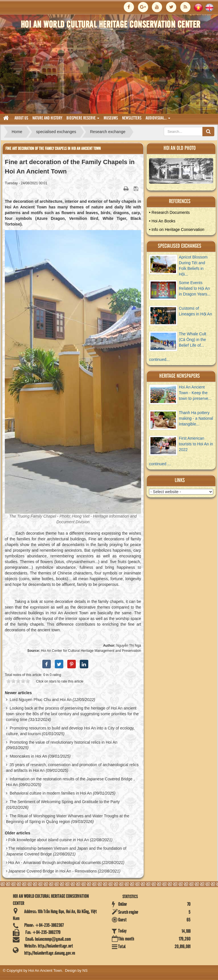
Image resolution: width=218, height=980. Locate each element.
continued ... (160, 464)
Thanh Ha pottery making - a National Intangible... (196, 418)
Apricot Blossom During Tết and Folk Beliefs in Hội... (193, 266)
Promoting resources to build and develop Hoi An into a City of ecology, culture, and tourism (70, 731)
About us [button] (21, 118)
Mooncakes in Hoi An (28, 756)
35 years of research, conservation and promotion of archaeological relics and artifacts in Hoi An (72, 768)
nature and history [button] (47, 118)
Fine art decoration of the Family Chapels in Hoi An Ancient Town (53, 149)
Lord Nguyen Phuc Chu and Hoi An (41, 700)
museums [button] (111, 118)
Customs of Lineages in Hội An (195, 311)
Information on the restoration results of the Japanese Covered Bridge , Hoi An (70, 782)
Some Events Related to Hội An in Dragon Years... (195, 288)
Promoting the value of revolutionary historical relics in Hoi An (64, 742)
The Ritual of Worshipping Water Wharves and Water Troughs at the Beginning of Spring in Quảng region (68, 819)
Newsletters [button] (132, 118)
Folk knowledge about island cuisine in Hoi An (49, 840)
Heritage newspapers (180, 376)
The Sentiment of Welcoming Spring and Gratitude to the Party (65, 802)
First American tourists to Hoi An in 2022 (196, 444)
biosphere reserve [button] (83, 120)
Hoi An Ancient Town (45, 970)
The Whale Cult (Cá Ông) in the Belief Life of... (192, 340)
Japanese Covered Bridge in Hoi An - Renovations (53, 871)
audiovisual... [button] (158, 120)
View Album (183, 172)
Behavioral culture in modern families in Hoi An (51, 793)
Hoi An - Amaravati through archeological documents (54, 863)
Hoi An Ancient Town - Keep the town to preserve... (195, 393)
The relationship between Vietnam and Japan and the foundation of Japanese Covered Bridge (66, 851)
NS (85, 970)
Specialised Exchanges (180, 246)
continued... (159, 359)
